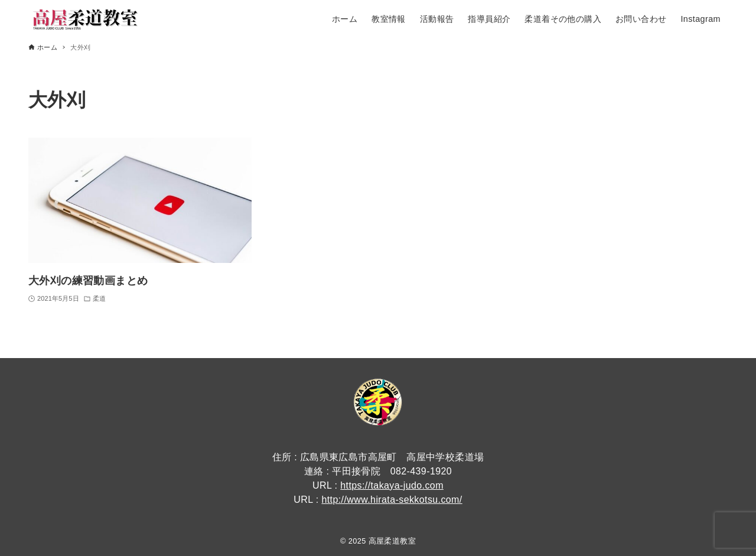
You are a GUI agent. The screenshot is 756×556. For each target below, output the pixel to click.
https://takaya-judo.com (392, 485)
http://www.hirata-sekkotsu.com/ (392, 500)
